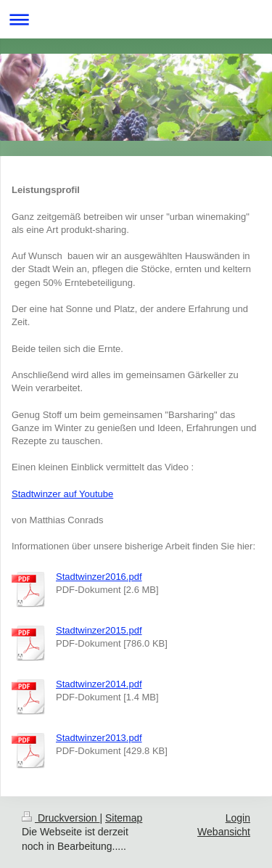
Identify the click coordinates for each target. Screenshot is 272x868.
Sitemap (124, 818)
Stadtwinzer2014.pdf (99, 684)
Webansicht (224, 832)
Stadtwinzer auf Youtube (62, 494)
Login (238, 818)
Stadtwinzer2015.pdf (99, 630)
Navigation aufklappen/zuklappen (136, 19)
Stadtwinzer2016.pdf (99, 577)
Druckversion (61, 818)
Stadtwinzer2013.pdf (99, 738)
